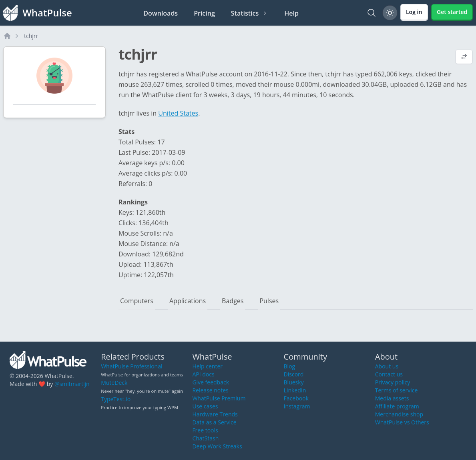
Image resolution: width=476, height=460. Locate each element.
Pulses (269, 301)
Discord (294, 374)
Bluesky (294, 382)
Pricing (204, 13)
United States (178, 113)
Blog (290, 366)
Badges (233, 301)
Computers (137, 301)
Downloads (161, 13)
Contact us (389, 374)
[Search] (372, 13)
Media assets (392, 398)
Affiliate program (397, 406)
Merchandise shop (399, 414)
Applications (188, 301)
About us (387, 366)
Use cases (205, 406)
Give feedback (211, 382)
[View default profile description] (464, 58)
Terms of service (397, 390)
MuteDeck (114, 383)
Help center (207, 366)
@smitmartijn (72, 384)
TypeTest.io (116, 399)
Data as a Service (214, 422)
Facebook (296, 398)
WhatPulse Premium (219, 398)
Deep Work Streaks (217, 446)
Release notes (210, 390)
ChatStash (205, 438)
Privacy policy (393, 382)
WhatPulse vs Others (402, 422)
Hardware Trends (215, 414)
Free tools (205, 430)
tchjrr (31, 36)
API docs (203, 374)
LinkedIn (295, 390)
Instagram (297, 406)
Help (291, 13)
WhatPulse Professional (132, 366)
